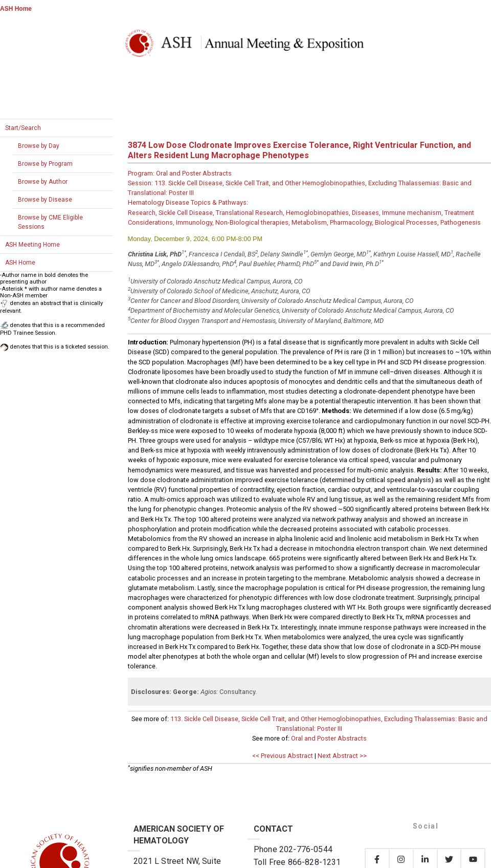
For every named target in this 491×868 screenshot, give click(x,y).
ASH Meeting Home (32, 245)
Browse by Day (39, 146)
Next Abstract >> (342, 756)
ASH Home (16, 9)
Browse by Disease (45, 200)
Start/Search (23, 128)
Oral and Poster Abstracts (329, 738)
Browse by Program (45, 164)
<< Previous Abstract (283, 756)
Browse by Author (43, 182)
